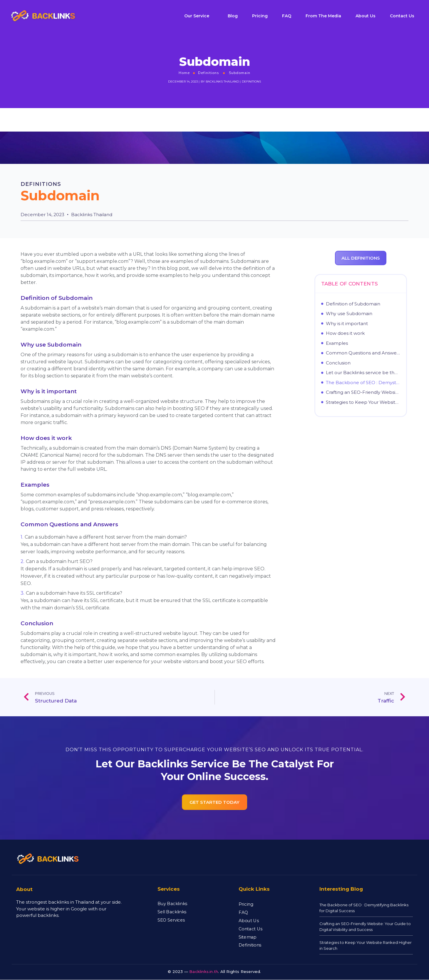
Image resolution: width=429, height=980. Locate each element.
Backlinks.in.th (204, 971)
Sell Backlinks (172, 912)
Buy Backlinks (172, 904)
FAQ (287, 16)
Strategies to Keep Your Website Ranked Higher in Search (363, 402)
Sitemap (248, 937)
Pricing (260, 16)
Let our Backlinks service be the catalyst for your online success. (363, 373)
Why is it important (347, 324)
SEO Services (171, 920)
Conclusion (338, 363)
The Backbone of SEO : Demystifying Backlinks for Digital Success (363, 383)
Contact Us (402, 16)
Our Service (197, 16)
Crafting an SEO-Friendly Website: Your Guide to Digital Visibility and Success (363, 392)
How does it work (345, 333)
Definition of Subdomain (353, 304)
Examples (337, 343)
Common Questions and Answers (363, 353)
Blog (233, 16)
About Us (366, 16)
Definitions (208, 73)
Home (184, 73)
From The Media (323, 16)
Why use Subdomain (349, 314)
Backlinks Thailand (222, 81)
